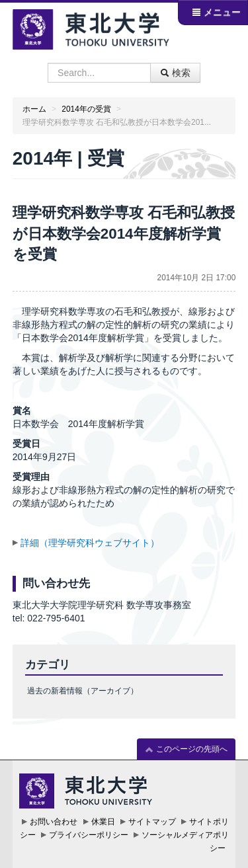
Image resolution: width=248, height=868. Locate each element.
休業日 (103, 822)
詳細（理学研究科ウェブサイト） (90, 543)
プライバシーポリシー (89, 835)
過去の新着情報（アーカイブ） (83, 691)
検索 (175, 73)
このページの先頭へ (186, 749)
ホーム (34, 109)
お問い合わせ (54, 822)
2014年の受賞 (86, 109)
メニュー (216, 12)
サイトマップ (152, 822)
